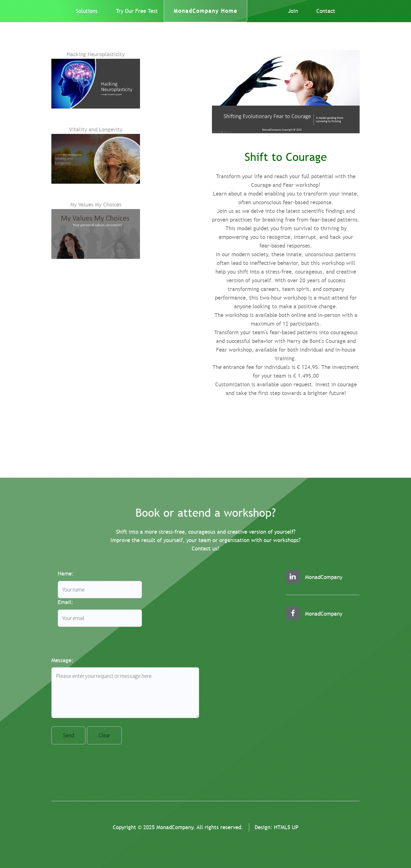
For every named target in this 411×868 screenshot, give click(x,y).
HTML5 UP (286, 827)
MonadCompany (324, 577)
